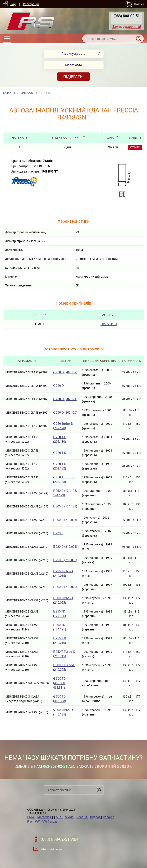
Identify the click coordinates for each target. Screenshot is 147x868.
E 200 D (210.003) (65, 520)
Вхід (13, 4)
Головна (9, 93)
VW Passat (50, 821)
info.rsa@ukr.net (52, 849)
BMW (31, 817)
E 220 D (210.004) (65, 547)
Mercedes (45, 817)
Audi (59, 817)
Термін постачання (65, 138)
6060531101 (109, 324)
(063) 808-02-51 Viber (61, 839)
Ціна (110, 138)
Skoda (70, 817)
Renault (82, 817)
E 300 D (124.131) (65, 506)
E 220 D (58, 533)
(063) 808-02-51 (127, 16)
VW (38, 821)
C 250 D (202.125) (65, 412)
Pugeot (95, 817)
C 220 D (58, 386)
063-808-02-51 (55, 766)
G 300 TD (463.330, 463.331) (59, 683)
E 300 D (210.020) (65, 587)
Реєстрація (31, 4)
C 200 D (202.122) (65, 372)
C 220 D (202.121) (65, 399)
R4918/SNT (27, 93)
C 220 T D (60, 453)
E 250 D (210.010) (65, 560)
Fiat (30, 821)
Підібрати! (73, 77)
